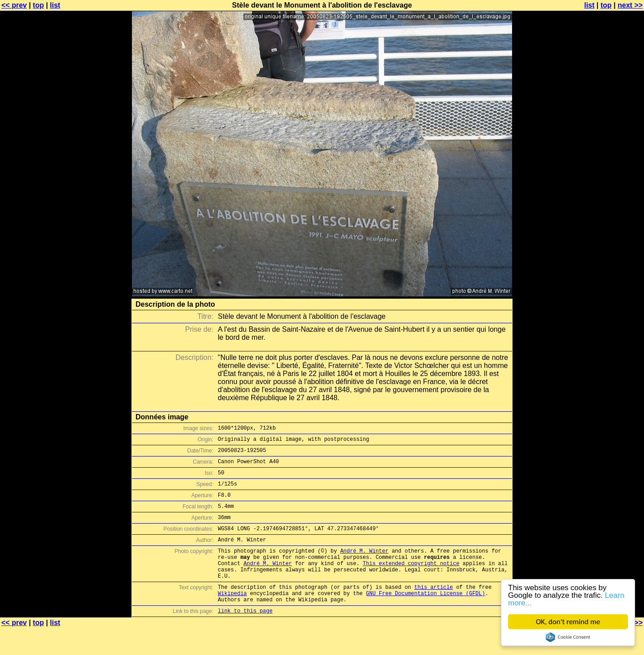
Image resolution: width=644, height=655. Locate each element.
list (55, 5)
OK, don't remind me (568, 622)
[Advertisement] (608, 221)
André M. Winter (364, 567)
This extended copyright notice (411, 582)
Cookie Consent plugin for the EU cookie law (568, 637)
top (38, 5)
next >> (630, 5)
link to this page (245, 637)
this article (433, 610)
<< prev (14, 5)
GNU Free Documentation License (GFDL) (425, 617)
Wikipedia (232, 617)
